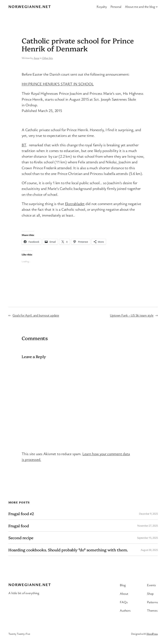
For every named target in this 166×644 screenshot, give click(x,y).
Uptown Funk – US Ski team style (132, 315)
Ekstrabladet (75, 204)
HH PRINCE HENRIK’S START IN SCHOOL (58, 84)
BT (24, 145)
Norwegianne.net (30, 7)
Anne (36, 58)
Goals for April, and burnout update (36, 315)
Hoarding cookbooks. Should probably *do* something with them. (68, 550)
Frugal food (19, 526)
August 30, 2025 (149, 550)
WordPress (152, 634)
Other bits (48, 58)
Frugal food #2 (21, 514)
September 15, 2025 (147, 538)
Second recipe (21, 538)
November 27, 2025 (147, 525)
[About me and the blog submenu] (157, 7)
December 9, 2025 (148, 514)
